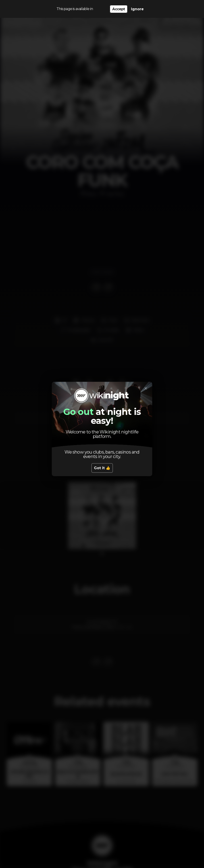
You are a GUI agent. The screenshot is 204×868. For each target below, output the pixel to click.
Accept (119, 9)
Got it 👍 (102, 468)
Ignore (137, 9)
